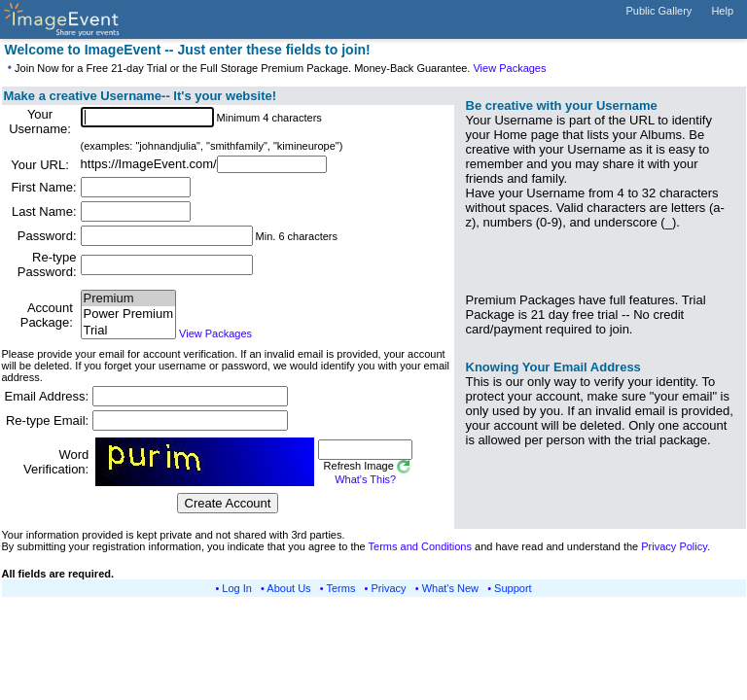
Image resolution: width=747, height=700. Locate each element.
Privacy (389, 588)
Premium (128, 299)
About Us (288, 588)
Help (722, 11)
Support (513, 588)
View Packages (509, 68)
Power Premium (128, 315)
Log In (237, 588)
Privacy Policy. (676, 546)
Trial (128, 331)
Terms (341, 588)
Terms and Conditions (420, 546)
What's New (450, 588)
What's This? (365, 479)
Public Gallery (659, 11)
